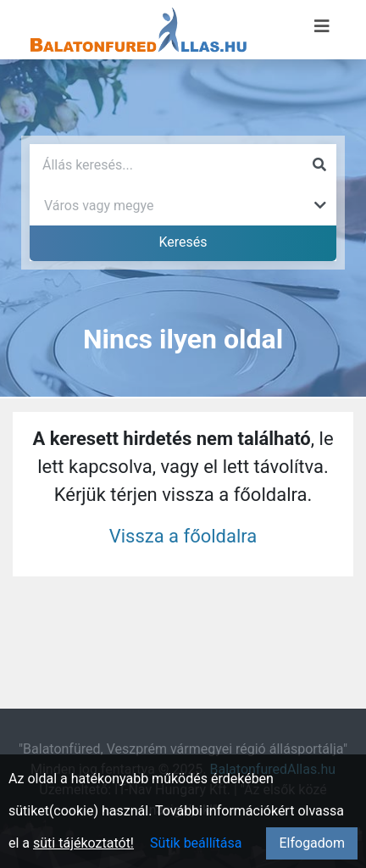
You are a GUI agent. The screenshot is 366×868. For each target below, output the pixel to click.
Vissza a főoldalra (183, 536)
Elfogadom (312, 843)
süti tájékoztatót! (83, 843)
